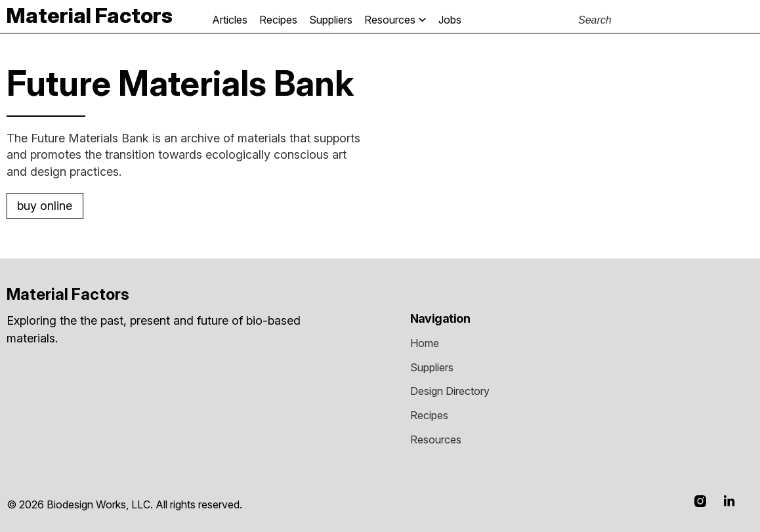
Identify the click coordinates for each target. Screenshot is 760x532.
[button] (374, 20)
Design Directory (450, 391)
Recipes (278, 20)
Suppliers (331, 20)
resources (436, 440)
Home (425, 343)
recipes (429, 415)
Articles (230, 20)
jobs (450, 20)
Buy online (45, 206)
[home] (90, 15)
